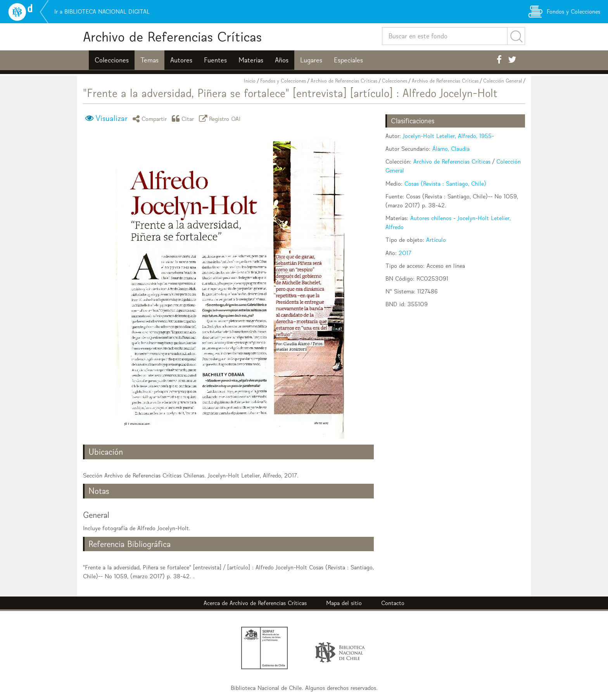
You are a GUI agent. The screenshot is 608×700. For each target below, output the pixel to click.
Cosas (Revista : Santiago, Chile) (445, 184)
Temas (149, 60)
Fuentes (215, 60)
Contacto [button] (393, 603)
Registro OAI (221, 118)
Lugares (311, 60)
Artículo (436, 240)
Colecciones (112, 60)
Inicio (250, 81)
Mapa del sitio (344, 603)
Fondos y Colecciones (283, 81)
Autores (181, 60)
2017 (405, 253)
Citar (184, 118)
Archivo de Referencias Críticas (172, 37)
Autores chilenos (431, 218)
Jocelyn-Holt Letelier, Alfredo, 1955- (448, 136)
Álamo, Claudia (451, 149)
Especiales (348, 60)
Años (282, 60)
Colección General (503, 81)
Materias (251, 60)
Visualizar (111, 118)
